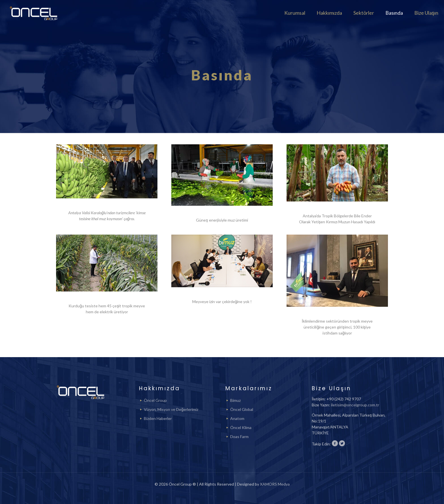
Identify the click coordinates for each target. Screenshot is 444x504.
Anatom (237, 418)
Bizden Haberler (158, 418)
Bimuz (235, 400)
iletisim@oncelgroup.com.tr (355, 405)
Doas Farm (239, 437)
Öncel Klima (241, 427)
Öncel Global (242, 409)
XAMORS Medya (275, 484)
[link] (107, 171)
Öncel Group (155, 400)
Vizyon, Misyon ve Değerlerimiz (171, 409)
